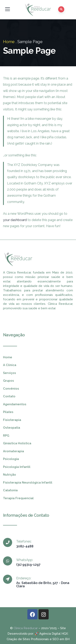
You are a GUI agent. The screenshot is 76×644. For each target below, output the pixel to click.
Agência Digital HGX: (54, 634)
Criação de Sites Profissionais (28, 639)
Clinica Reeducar (26, 628)
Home (9, 42)
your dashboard (15, 220)
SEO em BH (61, 639)
